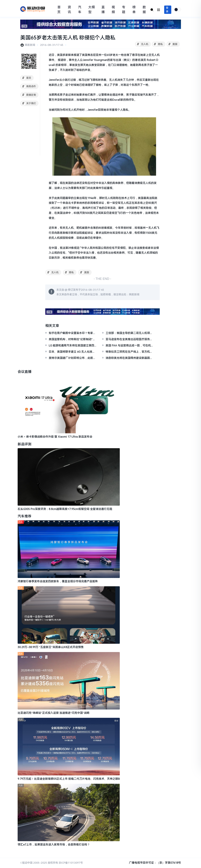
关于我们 (29, 103)
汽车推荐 (25, 517)
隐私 (158, 44)
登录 (167, 10)
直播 (103, 10)
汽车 (80, 10)
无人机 (142, 44)
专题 (124, 10)
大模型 (92, 10)
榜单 (134, 10)
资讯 (69, 10)
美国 (172, 44)
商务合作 (29, 86)
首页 (59, 10)
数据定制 (29, 95)
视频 (113, 10)
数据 (144, 10)
